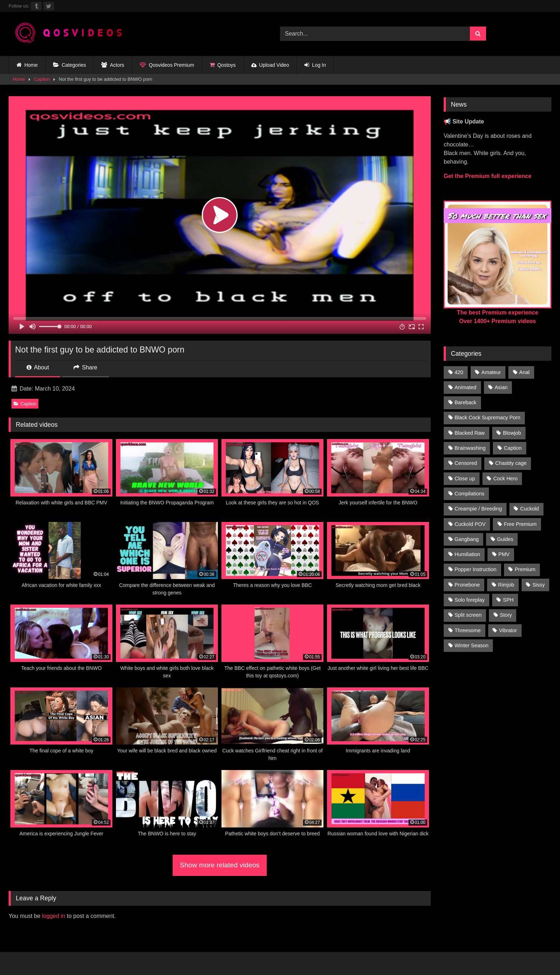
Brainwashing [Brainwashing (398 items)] (470, 448)
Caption (42, 79)
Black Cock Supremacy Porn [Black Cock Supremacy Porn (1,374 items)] (487, 417)
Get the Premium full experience (488, 176)
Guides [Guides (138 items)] (505, 539)
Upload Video (270, 65)
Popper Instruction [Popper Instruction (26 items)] (475, 569)
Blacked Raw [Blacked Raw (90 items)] (470, 433)
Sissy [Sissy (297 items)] (538, 585)
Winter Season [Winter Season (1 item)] (471, 645)
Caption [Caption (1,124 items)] (513, 448)
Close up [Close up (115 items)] (465, 479)
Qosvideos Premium (167, 65)
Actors (113, 65)
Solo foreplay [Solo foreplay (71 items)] (470, 600)
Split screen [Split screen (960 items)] (468, 615)
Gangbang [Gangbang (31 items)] (466, 539)
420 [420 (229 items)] (459, 372)
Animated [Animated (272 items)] (465, 387)
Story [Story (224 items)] (506, 615)
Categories (69, 65)
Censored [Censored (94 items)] (466, 463)
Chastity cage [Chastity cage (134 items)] (511, 463)
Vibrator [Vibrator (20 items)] (508, 630)
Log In (315, 65)
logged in (54, 916)
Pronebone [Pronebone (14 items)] (467, 585)
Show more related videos (220, 865)
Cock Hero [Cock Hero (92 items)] (505, 479)
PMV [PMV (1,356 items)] (504, 554)
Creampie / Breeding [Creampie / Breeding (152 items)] (478, 509)
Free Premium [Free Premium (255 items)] (520, 524)
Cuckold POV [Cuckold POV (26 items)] (470, 524)
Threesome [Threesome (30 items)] (468, 630)
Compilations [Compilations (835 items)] (469, 494)
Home (27, 65)
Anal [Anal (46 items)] (524, 372)
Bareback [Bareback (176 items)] (465, 402)
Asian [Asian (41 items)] (501, 387)
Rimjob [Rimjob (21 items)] (506, 585)
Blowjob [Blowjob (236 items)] (512, 433)
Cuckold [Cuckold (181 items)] (529, 509)
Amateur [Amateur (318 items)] (491, 372)
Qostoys (223, 65)
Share (85, 367)
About (38, 367)
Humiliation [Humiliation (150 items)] (467, 554)
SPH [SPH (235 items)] (508, 600)
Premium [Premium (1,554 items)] (525, 569)
